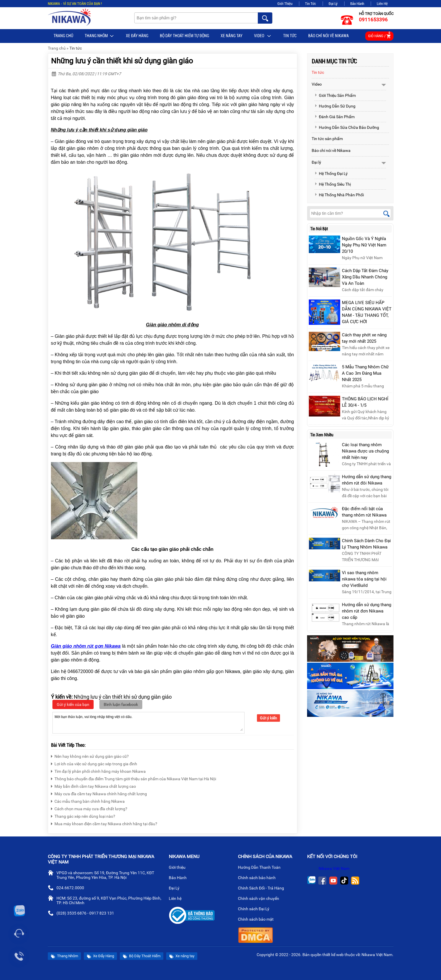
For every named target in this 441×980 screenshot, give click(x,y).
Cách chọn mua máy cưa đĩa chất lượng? (89, 808)
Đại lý (316, 162)
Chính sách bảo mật (258, 920)
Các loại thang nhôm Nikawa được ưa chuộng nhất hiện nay (365, 451)
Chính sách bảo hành (259, 878)
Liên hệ (177, 899)
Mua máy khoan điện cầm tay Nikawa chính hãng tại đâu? (104, 823)
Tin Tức (311, 4)
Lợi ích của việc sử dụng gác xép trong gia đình (94, 763)
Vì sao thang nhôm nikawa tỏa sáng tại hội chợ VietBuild (364, 579)
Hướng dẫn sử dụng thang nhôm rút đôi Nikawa (367, 480)
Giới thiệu (179, 868)
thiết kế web (333, 955)
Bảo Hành (357, 4)
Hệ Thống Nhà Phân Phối (339, 195)
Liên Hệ (382, 4)
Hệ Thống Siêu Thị (333, 184)
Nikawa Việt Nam (334, 868)
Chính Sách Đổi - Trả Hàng (263, 889)
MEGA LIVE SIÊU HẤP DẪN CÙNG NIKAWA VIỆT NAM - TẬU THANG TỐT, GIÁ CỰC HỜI (367, 312)
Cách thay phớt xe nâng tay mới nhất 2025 (364, 338)
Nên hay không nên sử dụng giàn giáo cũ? (90, 756)
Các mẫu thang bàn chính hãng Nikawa (88, 801)
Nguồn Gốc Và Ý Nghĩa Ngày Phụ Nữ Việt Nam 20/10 (364, 245)
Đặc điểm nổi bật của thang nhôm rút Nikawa (364, 512)
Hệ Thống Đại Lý (331, 174)
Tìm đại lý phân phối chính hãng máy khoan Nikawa (98, 771)
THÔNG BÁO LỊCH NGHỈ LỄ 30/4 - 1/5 (365, 402)
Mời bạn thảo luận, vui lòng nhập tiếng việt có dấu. (148, 722)
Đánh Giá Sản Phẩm (335, 117)
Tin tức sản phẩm (327, 139)
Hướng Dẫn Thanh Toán (262, 868)
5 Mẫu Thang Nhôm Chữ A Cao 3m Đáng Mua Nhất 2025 (365, 373)
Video (263, 36)
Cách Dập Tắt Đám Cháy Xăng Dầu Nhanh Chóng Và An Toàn (365, 277)
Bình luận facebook (121, 704)
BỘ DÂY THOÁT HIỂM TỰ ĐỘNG (184, 36)
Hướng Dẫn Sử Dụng (335, 106)
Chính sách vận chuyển (261, 899)
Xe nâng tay (232, 36)
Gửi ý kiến (268, 718)
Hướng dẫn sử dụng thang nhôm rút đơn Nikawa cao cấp (367, 611)
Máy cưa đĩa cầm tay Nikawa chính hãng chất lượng (99, 793)
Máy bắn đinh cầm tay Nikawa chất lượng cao (93, 786)
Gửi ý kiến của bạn (73, 704)
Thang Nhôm (100, 36)
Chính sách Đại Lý (256, 909)
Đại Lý (333, 4)
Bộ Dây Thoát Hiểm (142, 956)
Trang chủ (63, 36)
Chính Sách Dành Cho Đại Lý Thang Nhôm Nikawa (366, 544)
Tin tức (290, 36)
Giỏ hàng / (379, 35)
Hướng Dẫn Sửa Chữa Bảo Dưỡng (347, 127)
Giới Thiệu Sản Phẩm (335, 95)
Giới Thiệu (285, 4)
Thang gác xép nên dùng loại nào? (83, 816)
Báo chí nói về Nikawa (329, 36)
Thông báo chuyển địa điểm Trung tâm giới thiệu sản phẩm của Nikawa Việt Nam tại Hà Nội (134, 778)
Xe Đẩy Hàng (137, 36)
